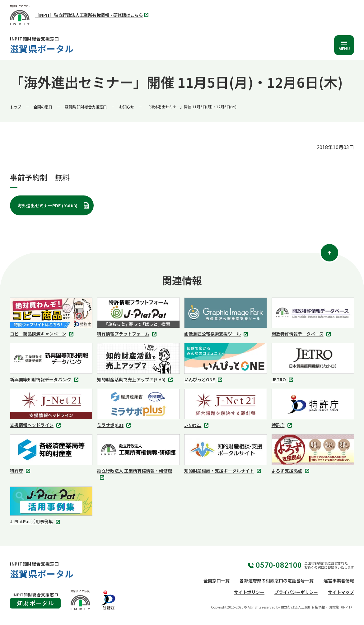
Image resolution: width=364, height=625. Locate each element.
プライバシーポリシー (296, 592)
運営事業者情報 (339, 580)
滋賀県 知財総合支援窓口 (86, 107)
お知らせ (127, 107)
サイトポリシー (249, 592)
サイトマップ (341, 592)
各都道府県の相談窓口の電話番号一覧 (277, 580)
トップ (16, 107)
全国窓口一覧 (217, 580)
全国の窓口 (43, 107)
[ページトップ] (329, 253)
